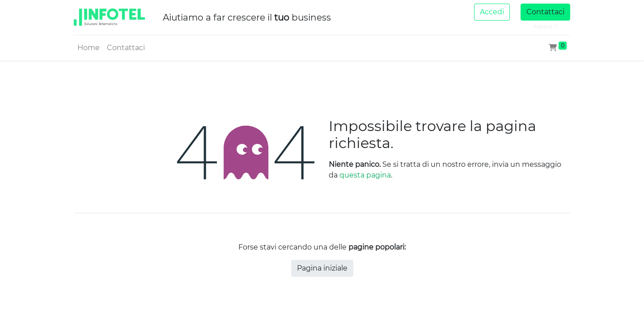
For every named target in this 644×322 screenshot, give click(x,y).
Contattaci (545, 12)
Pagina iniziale (322, 268)
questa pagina (365, 175)
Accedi (492, 12)
